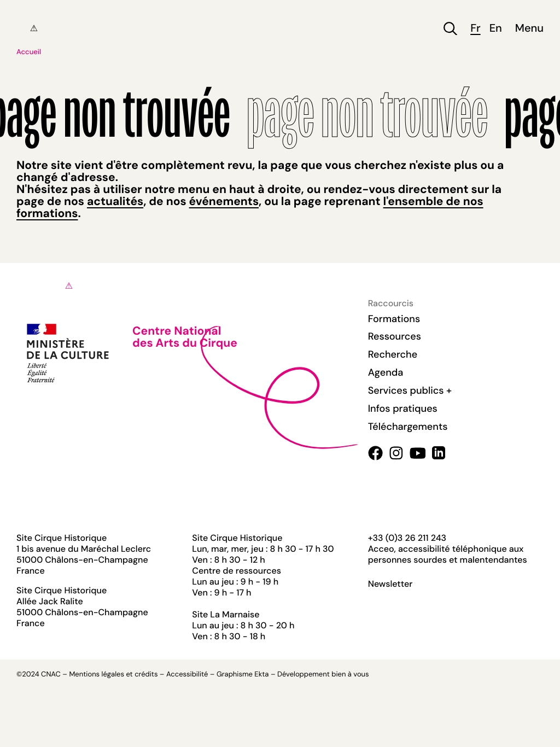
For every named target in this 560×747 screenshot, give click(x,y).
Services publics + (410, 390)
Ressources (395, 336)
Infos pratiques (403, 408)
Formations (394, 319)
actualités (115, 201)
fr (475, 29)
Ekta (261, 675)
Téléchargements (408, 427)
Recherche (393, 354)
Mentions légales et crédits (113, 675)
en (496, 29)
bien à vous (350, 675)
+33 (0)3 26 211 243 (407, 538)
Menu (529, 29)
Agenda (386, 372)
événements (224, 201)
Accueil (29, 52)
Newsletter (390, 584)
